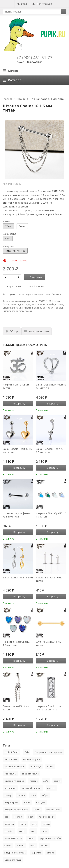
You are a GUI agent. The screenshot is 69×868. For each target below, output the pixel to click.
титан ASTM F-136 (42, 301)
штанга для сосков (13, 311)
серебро (9, 831)
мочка (27, 802)
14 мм (22, 226)
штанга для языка (13, 308)
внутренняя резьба (43, 304)
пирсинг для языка (34, 308)
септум (46, 824)
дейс (46, 781)
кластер (51, 788)
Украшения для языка (38, 294)
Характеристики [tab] (37, 331)
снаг (33, 831)
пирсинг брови (46, 817)
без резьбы (10, 774)
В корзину (34, 277)
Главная (8, 99)
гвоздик (34, 781)
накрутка (41, 802)
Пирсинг (56, 294)
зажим (57, 781)
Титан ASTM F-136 (15, 251)
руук (34, 824)
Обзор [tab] (12, 331)
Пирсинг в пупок (32, 759)
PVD (27, 752)
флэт (33, 845)
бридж (29, 311)
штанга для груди (21, 304)
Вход (22, 4)
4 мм (8, 238)
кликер (8, 795)
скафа (22, 831)
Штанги (21, 99)
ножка (37, 810)
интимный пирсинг (20, 301)
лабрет (45, 795)
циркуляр (36, 853)
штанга (59, 304)
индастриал (10, 788)
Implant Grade (12, 752)
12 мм (8, 226)
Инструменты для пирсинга (48, 752)
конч (33, 795)
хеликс (45, 845)
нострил (18, 817)
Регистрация (42, 4)
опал (31, 817)
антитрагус (36, 766)
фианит (21, 845)
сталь (44, 831)
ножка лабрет (53, 810)
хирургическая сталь (15, 853)
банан (50, 766)
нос (6, 817)
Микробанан (11, 759)
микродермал (11, 802)
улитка (8, 845)
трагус (31, 838)
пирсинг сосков (55, 308)
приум (23, 824)
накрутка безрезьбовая (16, 810)
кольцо (21, 795)
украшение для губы (50, 838)
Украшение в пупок (14, 766)
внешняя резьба (30, 774)
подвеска (9, 824)
